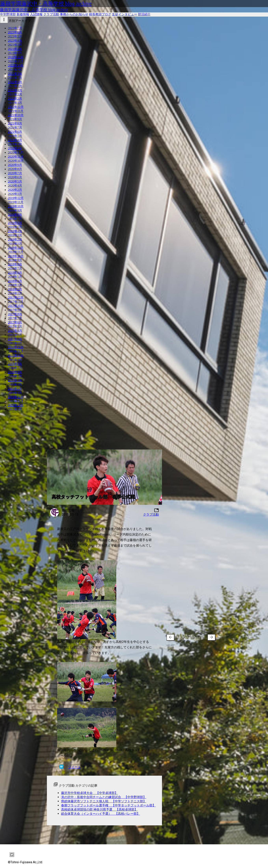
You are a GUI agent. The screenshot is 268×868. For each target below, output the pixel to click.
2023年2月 (15, 49)
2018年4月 (15, 281)
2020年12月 (16, 152)
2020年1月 (15, 194)
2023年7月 (15, 28)
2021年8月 (15, 123)
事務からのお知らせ (74, 14)
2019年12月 (16, 198)
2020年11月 (16, 157)
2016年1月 (15, 393)
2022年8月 (15, 74)
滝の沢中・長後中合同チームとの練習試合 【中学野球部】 (104, 797)
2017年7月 (15, 318)
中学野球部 (8, 14)
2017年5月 (15, 326)
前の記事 (179, 637)
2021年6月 (15, 132)
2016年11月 (16, 351)
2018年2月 (15, 289)
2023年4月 (15, 41)
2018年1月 (15, 293)
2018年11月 (16, 252)
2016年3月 (15, 384)
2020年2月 (15, 190)
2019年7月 (15, 219)
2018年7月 (15, 268)
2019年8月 (15, 215)
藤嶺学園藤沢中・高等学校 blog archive (46, 4)
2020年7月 (15, 173)
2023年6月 (15, 32)
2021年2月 (15, 148)
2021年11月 (16, 111)
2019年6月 (15, 223)
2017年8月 (15, 314)
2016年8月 (15, 364)
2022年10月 (16, 65)
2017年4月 (15, 331)
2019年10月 (16, 206)
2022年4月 (15, 90)
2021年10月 (16, 115)
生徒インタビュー (125, 14)
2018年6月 (15, 273)
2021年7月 (15, 128)
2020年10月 (16, 161)
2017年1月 (15, 343)
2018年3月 (15, 285)
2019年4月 (15, 231)
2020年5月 (15, 181)
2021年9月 (15, 119)
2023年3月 (15, 45)
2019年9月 (15, 210)
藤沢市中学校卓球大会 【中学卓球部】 (89, 793)
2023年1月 (15, 53)
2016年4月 (15, 380)
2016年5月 (15, 376)
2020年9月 (15, 165)
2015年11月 (16, 401)
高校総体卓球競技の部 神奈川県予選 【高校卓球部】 (99, 809)
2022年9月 (15, 70)
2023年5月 (15, 36)
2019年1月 (15, 244)
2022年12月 (16, 57)
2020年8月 (15, 169)
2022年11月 (16, 61)
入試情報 (36, 14)
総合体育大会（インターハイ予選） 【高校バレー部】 (100, 814)
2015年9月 (15, 409)
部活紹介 (144, 14)
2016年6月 (15, 372)
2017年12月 (16, 297)
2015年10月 (16, 405)
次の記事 (203, 637)
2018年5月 (15, 277)
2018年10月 (16, 256)
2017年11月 (16, 302)
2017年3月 (15, 335)
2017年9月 (15, 310)
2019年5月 (15, 227)
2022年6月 (15, 82)
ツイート (74, 767)
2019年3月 (15, 235)
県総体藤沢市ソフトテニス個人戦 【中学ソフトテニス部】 (104, 801)
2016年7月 (15, 368)
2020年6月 (15, 177)
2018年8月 (15, 264)
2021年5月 (15, 136)
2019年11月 (16, 202)
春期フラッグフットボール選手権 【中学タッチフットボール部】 (108, 805)
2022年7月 (15, 78)
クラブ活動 (51, 14)
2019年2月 (15, 239)
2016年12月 (16, 347)
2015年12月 (16, 397)
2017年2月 (15, 339)
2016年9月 (15, 360)
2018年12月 (16, 248)
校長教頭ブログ (100, 14)
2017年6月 (15, 322)
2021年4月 (15, 140)
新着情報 (23, 14)
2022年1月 (15, 103)
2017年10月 (16, 306)
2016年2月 (15, 389)
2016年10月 (16, 355)
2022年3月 (15, 94)
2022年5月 (15, 86)
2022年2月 (15, 99)
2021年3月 (15, 144)
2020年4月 (15, 186)
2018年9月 (15, 260)
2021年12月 (16, 107)
